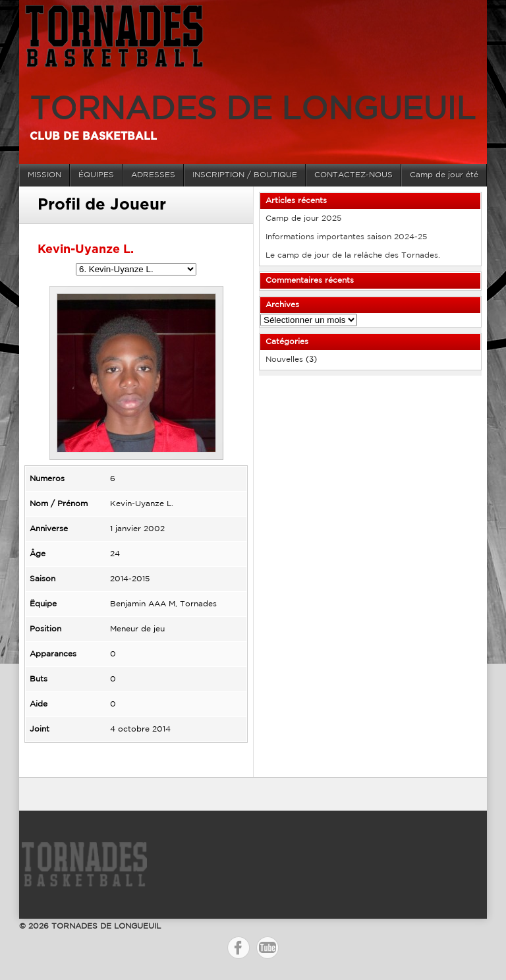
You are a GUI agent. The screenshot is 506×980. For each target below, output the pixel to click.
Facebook (239, 948)
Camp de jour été (444, 175)
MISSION (44, 175)
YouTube (267, 948)
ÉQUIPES (96, 175)
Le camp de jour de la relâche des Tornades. (353, 255)
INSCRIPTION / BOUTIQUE (245, 175)
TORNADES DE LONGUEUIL (253, 110)
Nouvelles (284, 360)
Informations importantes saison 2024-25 (346, 237)
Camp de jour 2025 (303, 218)
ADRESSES (153, 175)
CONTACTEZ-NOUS (353, 175)
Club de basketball (93, 136)
